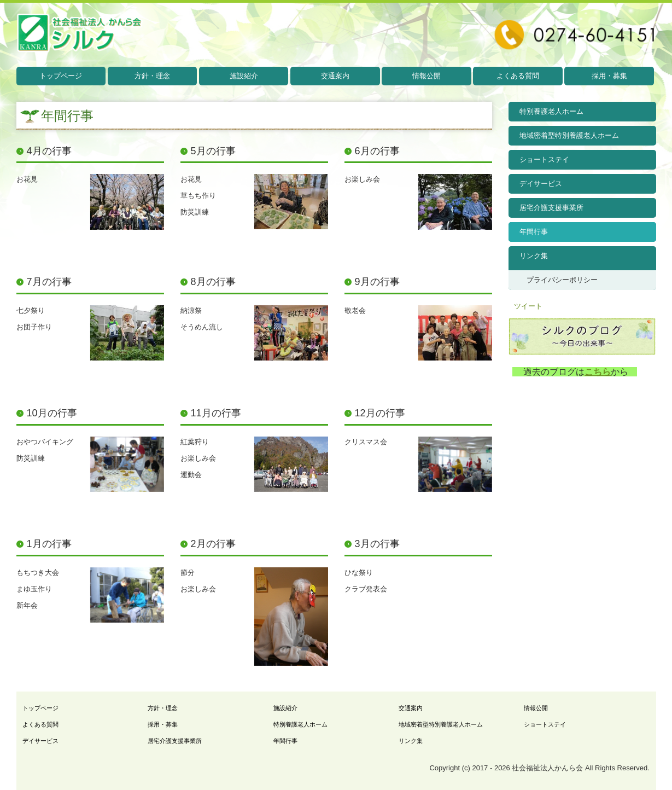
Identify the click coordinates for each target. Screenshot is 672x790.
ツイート (528, 306)
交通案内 (335, 76)
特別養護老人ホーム (551, 111)
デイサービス (541, 184)
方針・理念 (152, 76)
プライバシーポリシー (562, 280)
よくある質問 (518, 76)
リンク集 (534, 256)
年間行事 (534, 232)
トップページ (61, 76)
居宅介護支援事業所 (551, 208)
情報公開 (426, 76)
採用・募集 (609, 76)
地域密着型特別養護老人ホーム (569, 135)
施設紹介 (244, 76)
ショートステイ (544, 159)
